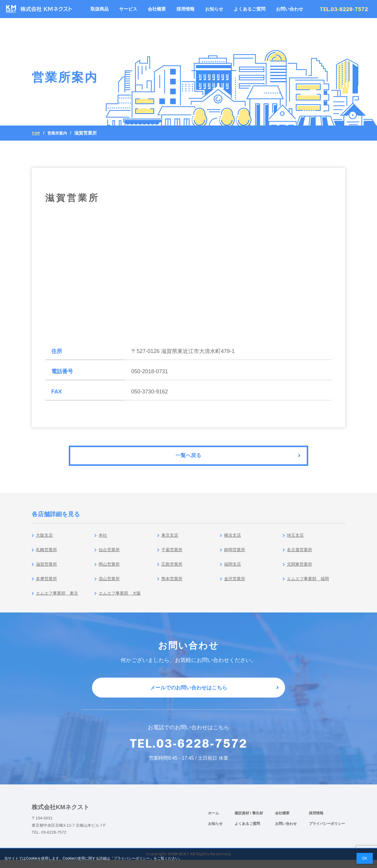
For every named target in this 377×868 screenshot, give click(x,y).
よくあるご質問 (250, 9)
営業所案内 (60, 133)
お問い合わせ (290, 9)
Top (36, 133)
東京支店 (170, 539)
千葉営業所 (172, 553)
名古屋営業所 (300, 553)
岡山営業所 (110, 568)
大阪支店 (44, 539)
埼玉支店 (295, 539)
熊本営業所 (172, 582)
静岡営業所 (235, 553)
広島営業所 (172, 568)
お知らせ (214, 9)
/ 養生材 (257, 821)
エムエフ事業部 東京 (60, 597)
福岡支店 (233, 568)
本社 (102, 539)
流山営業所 (110, 582)
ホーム (214, 821)
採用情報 (185, 9)
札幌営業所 (47, 553)
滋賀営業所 (47, 568)
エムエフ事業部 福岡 (311, 582)
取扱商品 (100, 9)
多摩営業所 (47, 582)
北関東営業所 (300, 568)
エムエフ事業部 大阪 (122, 597)
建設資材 (242, 821)
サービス (128, 9)
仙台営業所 (110, 553)
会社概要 (157, 9)
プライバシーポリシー (327, 831)
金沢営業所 (235, 582)
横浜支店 (233, 539)
